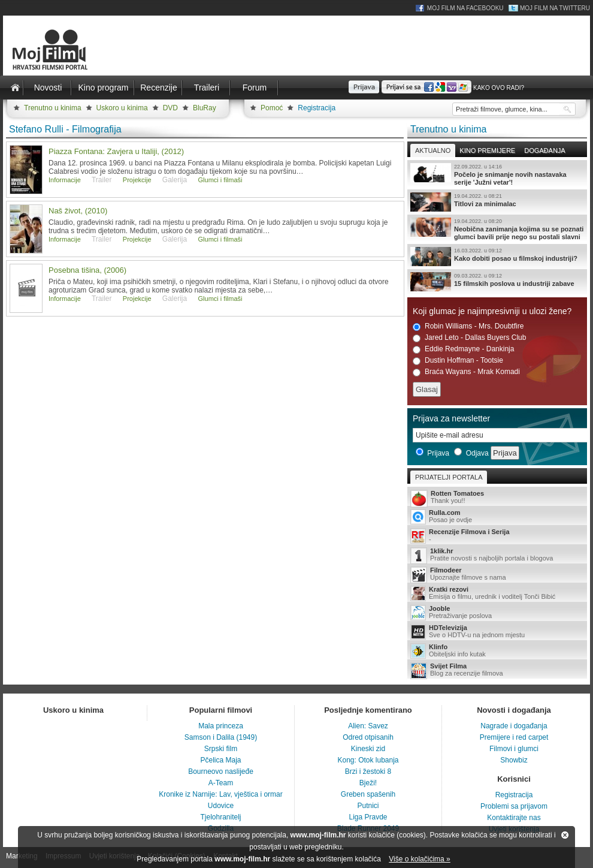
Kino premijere (487, 150)
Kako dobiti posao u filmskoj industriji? (497, 257)
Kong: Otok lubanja (368, 760)
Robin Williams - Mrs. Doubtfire (468, 326)
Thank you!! (497, 498)
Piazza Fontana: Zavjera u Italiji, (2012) (116, 151)
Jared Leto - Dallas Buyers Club (469, 338)
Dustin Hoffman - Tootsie (458, 361)
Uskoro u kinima (122, 108)
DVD (170, 108)
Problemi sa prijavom (514, 806)
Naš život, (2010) (78, 211)
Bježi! (368, 783)
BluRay (205, 108)
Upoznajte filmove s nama (497, 575)
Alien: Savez (368, 726)
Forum (255, 88)
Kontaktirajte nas (514, 818)
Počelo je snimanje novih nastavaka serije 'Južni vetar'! (497, 174)
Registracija (317, 108)
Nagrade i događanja (514, 726)
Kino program (103, 88)
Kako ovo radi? (499, 88)
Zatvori (565, 835)
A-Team (221, 783)
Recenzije (158, 88)
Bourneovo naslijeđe (221, 771)
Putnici (368, 806)
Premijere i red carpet (514, 737)
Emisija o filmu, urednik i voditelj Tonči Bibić (497, 593)
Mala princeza (221, 726)
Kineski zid (368, 749)
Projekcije (137, 180)
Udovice (221, 806)
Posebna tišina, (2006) (87, 270)
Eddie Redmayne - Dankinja (463, 349)
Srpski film (221, 749)
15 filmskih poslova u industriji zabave (497, 282)
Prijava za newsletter (451, 418)
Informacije (65, 180)
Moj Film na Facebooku (465, 8)
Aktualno (433, 150)
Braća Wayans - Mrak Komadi (466, 372)
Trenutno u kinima (53, 108)
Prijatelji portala (449, 477)
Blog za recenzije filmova (497, 670)
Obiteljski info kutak (497, 651)
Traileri (207, 88)
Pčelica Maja (220, 760)
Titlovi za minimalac (497, 202)
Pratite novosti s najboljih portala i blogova (497, 555)
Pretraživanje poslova (497, 613)
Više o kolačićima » (420, 859)
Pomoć (272, 108)
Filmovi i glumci (514, 749)
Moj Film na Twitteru (555, 8)
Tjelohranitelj (220, 817)
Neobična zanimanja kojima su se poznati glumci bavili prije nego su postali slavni (497, 229)
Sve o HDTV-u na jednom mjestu (497, 632)
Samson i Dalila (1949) (221, 737)
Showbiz (514, 760)
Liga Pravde (368, 817)
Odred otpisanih (368, 737)
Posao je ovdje (497, 517)
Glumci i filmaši (220, 180)
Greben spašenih (368, 794)
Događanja (544, 150)
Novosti (48, 88)
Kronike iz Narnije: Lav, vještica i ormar (221, 794)
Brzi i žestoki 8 (368, 771)
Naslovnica (15, 88)
